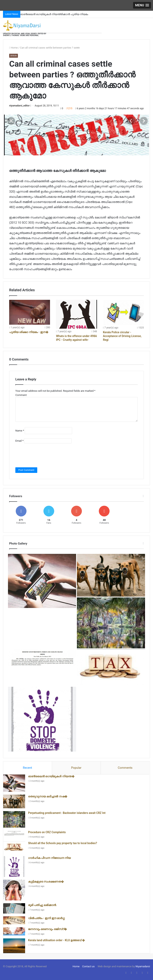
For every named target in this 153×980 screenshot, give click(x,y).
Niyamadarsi (143, 966)
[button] (142, 5)
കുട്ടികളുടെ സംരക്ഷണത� (46, 882)
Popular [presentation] (76, 768)
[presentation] (46, 455)
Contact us (88, 966)
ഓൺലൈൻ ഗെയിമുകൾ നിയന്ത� (51, 776)
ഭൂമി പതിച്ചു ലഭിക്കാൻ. (42, 905)
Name (20, 431)
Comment (21, 395)
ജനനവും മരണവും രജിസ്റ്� (48, 929)
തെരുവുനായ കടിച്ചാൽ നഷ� (48, 796)
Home (13, 48)
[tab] (28, 768)
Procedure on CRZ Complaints (47, 832)
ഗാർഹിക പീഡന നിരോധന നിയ (49, 858)
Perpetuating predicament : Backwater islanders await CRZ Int (67, 813)
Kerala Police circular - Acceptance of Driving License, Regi (122, 336)
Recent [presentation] (27, 768)
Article (14, 56)
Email (19, 441)
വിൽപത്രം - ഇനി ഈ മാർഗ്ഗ (46, 918)
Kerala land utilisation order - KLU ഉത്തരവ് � (56, 940)
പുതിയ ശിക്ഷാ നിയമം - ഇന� (29, 332)
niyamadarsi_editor (19, 106)
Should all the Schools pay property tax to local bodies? (63, 843)
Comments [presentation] (125, 768)
